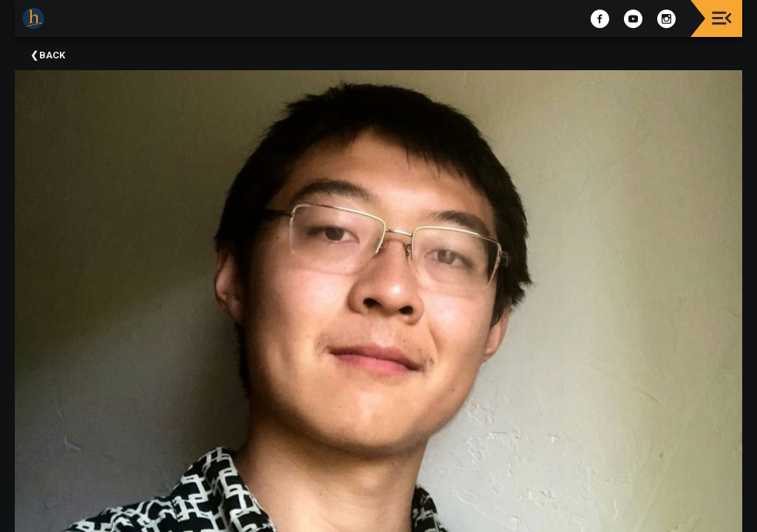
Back (52, 55)
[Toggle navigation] (722, 18)
